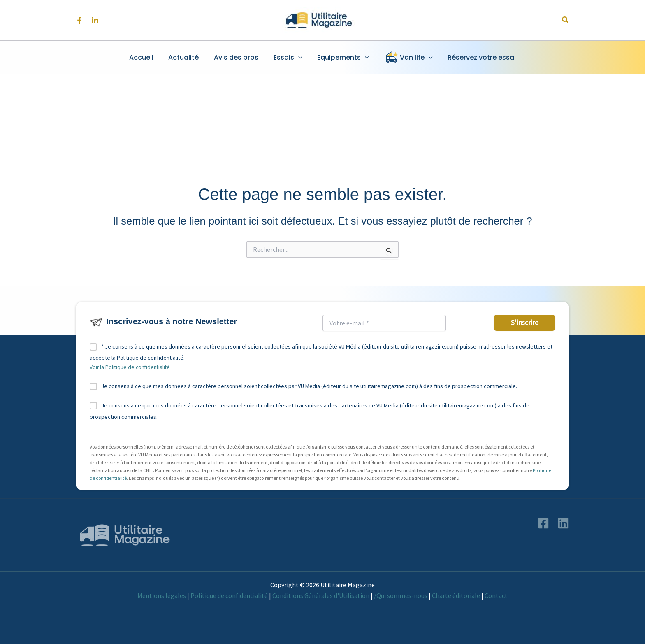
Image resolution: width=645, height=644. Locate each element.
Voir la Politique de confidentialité (130, 367)
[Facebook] (79, 21)
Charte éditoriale (456, 595)
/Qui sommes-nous (401, 595)
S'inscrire (524, 323)
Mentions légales (162, 595)
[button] (566, 20)
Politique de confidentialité (229, 595)
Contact (496, 595)
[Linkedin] (95, 21)
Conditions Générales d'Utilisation (321, 595)
